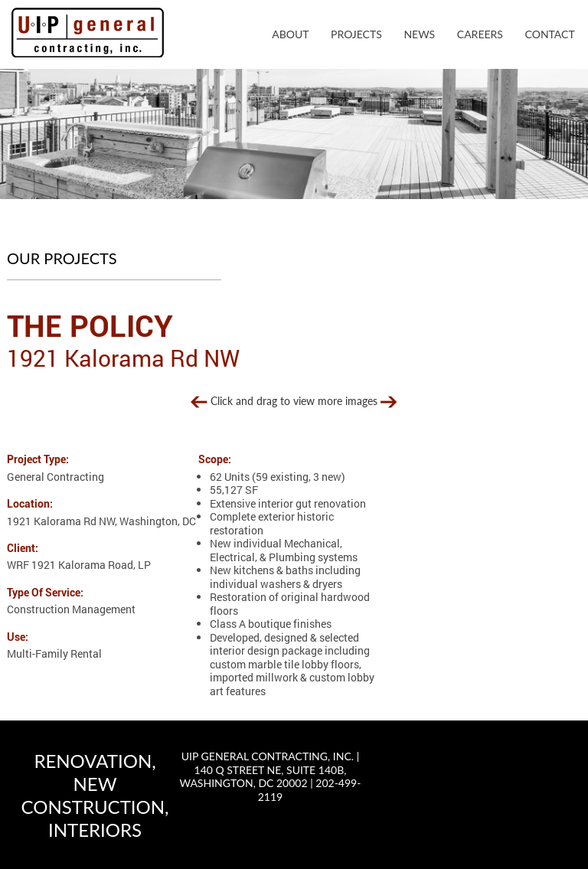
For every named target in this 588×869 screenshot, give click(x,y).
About (290, 34)
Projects (356, 34)
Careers (480, 34)
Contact (550, 34)
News (419, 34)
